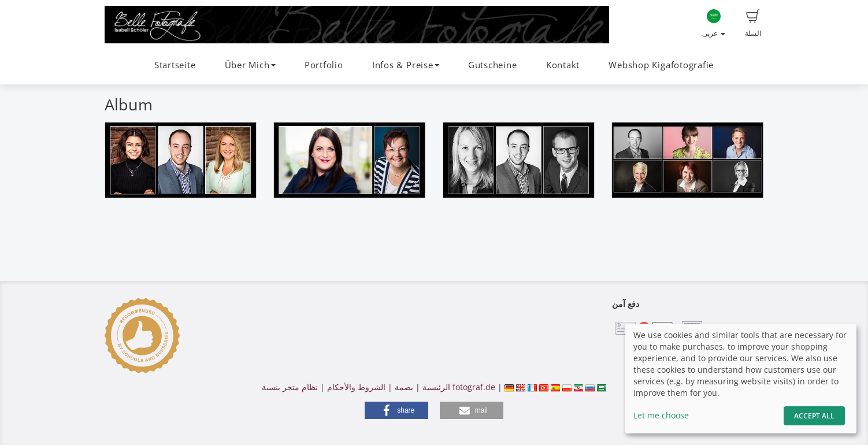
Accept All (814, 416)
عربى (714, 24)
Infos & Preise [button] (406, 65)
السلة (753, 24)
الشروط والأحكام (356, 387)
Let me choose (661, 415)
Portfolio (324, 65)
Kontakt (563, 65)
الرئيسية (435, 387)
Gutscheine (493, 65)
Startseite (175, 65)
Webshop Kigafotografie (661, 65)
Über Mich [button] (250, 65)
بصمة (403, 387)
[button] (396, 410)
